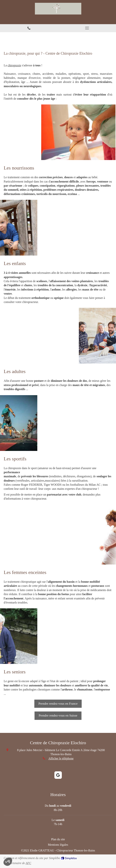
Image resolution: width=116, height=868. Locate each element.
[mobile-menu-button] (87, 28)
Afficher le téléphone (61, 758)
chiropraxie (14, 65)
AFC (28, 863)
